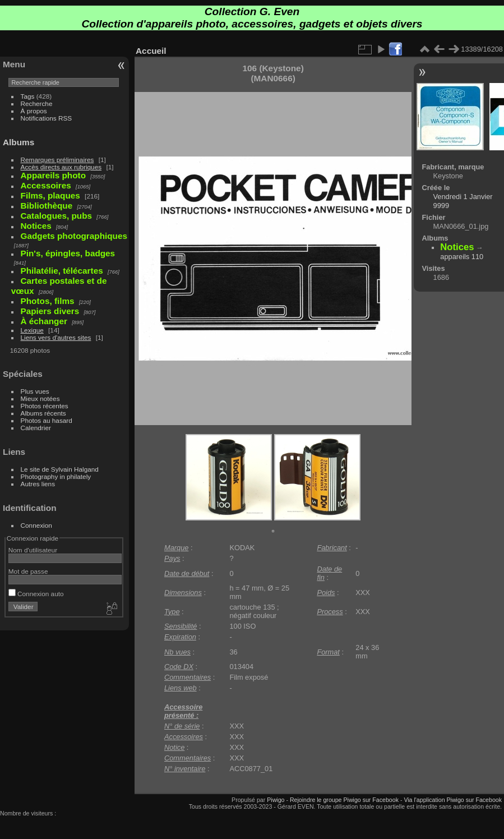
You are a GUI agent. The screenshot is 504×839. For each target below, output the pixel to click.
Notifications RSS (47, 118)
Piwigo (276, 800)
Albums (19, 142)
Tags (28, 96)
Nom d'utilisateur (33, 550)
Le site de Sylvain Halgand (60, 469)
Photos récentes (45, 406)
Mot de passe (28, 571)
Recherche (37, 103)
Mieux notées (40, 398)
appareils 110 (462, 257)
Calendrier (36, 428)
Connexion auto (36, 594)
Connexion (36, 525)
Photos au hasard (47, 420)
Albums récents (43, 413)
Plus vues (35, 391)
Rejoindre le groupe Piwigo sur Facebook (344, 800)
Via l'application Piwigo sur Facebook (453, 800)
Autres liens (38, 484)
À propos (34, 111)
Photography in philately (56, 476)
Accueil (151, 51)
